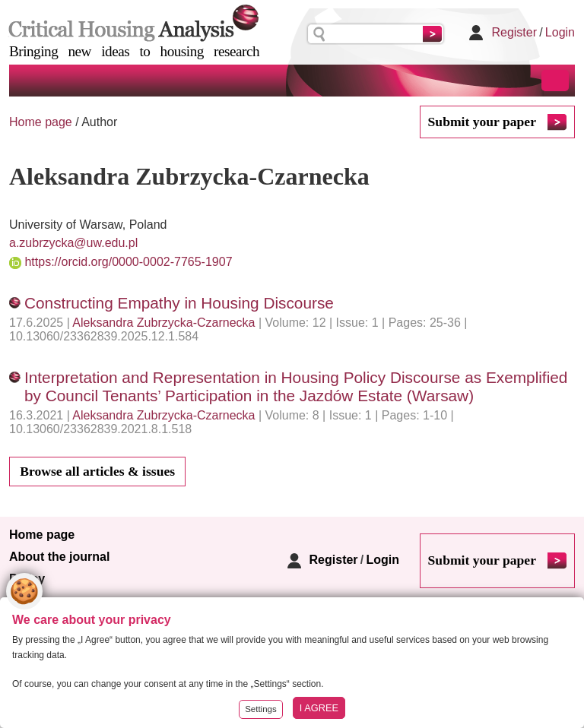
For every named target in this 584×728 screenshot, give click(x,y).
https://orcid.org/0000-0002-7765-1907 (128, 262)
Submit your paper (482, 122)
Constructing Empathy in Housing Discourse (179, 303)
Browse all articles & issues (97, 471)
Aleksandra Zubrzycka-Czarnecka (163, 323)
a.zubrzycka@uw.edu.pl (73, 243)
